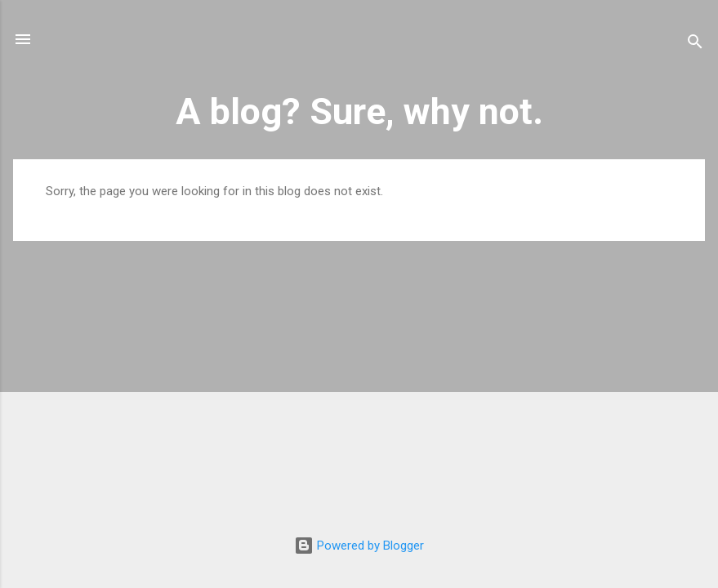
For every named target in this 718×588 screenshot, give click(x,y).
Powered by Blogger (359, 546)
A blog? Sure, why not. (359, 111)
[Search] (695, 45)
